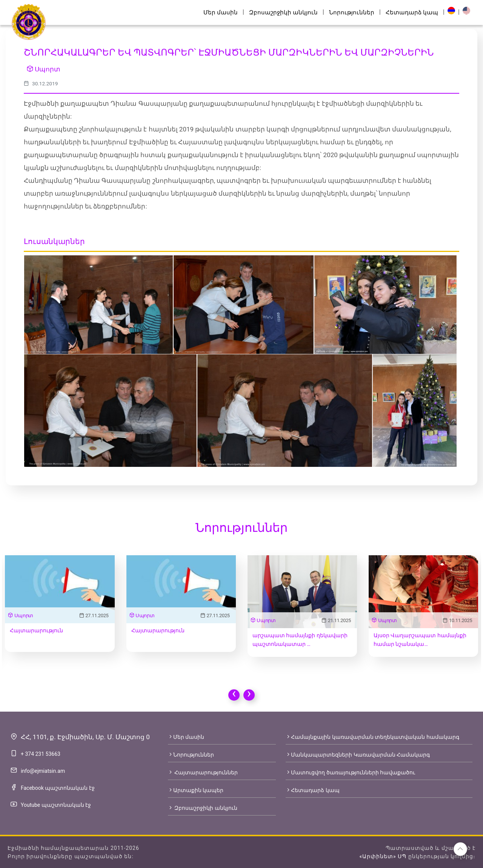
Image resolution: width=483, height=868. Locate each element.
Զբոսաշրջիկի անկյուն (283, 12)
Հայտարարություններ (203, 772)
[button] (460, 849)
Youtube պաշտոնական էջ (56, 805)
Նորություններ (352, 12)
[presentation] (234, 695)
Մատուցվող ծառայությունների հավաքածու (350, 772)
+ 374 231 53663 (41, 754)
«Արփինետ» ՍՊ (383, 856)
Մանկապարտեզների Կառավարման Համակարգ (358, 755)
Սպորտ (44, 69)
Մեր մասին (221, 12)
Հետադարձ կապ (412, 12)
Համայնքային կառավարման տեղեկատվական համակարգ (372, 737)
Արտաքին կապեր (196, 790)
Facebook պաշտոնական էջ (58, 788)
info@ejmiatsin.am (43, 771)
